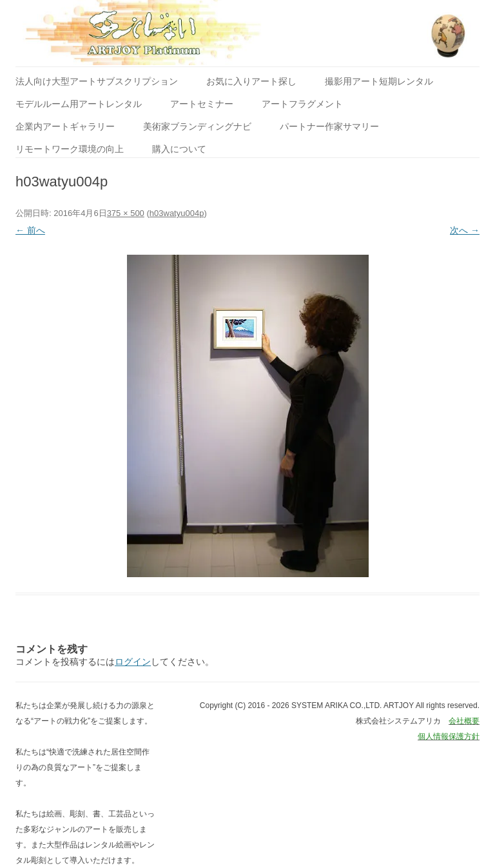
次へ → (465, 230)
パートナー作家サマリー (329, 126)
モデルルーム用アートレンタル (79, 104)
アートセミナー (202, 104)
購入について (179, 149)
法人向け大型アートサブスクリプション (97, 81)
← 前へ (30, 230)
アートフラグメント (302, 104)
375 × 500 (126, 213)
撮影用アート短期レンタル (379, 81)
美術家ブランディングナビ (197, 126)
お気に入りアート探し (251, 81)
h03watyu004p (177, 213)
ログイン (133, 662)
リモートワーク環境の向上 (70, 149)
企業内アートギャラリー (65, 126)
